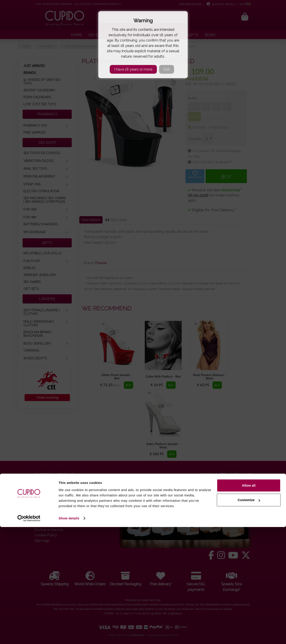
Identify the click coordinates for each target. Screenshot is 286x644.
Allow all (249, 602)
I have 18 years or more (133, 69)
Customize (249, 617)
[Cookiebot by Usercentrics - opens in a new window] (29, 635)
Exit (167, 69)
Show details (69, 635)
